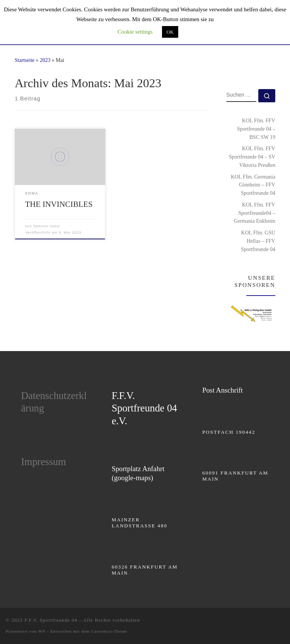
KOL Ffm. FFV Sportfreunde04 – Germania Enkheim (255, 213)
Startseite (25, 60)
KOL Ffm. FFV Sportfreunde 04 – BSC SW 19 (256, 129)
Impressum (44, 462)
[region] (251, 314)
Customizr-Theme (109, 631)
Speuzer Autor (47, 226)
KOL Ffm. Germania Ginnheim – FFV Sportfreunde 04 (253, 185)
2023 (45, 60)
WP (42, 631)
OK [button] (170, 32)
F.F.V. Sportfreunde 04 (51, 620)
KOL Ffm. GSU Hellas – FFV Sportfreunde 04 (258, 241)
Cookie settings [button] (135, 32)
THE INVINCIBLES (59, 204)
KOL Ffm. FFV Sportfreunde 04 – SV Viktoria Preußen (252, 157)
